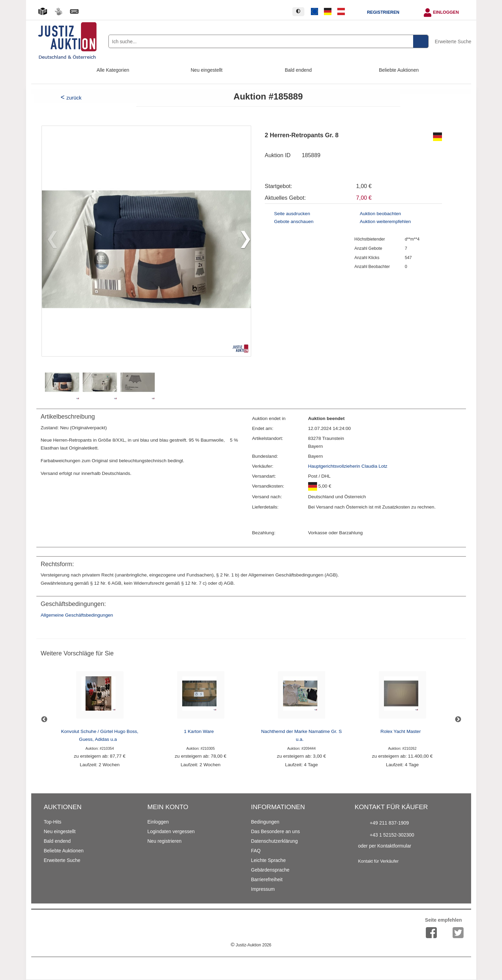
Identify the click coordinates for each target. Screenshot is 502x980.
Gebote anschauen (294, 221)
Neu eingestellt (207, 70)
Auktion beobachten (380, 214)
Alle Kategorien (113, 70)
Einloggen (446, 12)
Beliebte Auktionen (399, 70)
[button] (243, 241)
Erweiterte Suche (453, 42)
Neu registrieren (165, 841)
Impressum (263, 889)
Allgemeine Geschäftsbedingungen (77, 615)
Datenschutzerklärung (275, 841)
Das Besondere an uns (276, 831)
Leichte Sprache (268, 860)
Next (458, 720)
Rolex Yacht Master (401, 731)
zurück (74, 98)
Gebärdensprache (270, 870)
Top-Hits (53, 822)
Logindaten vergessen (171, 831)
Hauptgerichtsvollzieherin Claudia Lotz (348, 466)
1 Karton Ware (199, 731)
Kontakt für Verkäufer (378, 861)
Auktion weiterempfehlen (385, 221)
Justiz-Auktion (251, 945)
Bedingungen (265, 822)
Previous (44, 720)
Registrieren (383, 12)
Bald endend (298, 70)
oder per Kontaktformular (385, 846)
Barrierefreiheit (267, 879)
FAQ (256, 851)
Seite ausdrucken (292, 214)
